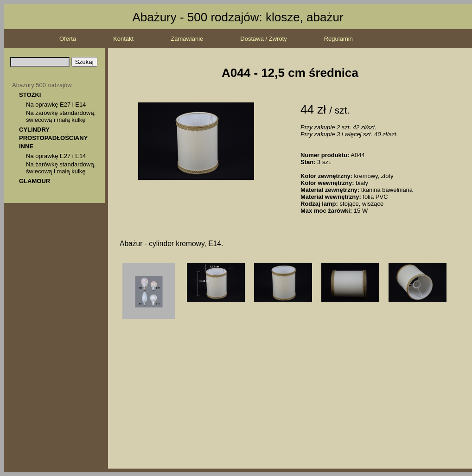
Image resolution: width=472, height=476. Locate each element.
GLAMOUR (35, 181)
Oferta (68, 39)
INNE (26, 146)
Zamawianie (187, 39)
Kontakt (123, 39)
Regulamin (338, 39)
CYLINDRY (34, 130)
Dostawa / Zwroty (263, 39)
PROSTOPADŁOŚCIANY (53, 138)
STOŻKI (30, 95)
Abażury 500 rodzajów (42, 85)
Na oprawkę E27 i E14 (56, 105)
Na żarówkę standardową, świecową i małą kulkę (61, 116)
